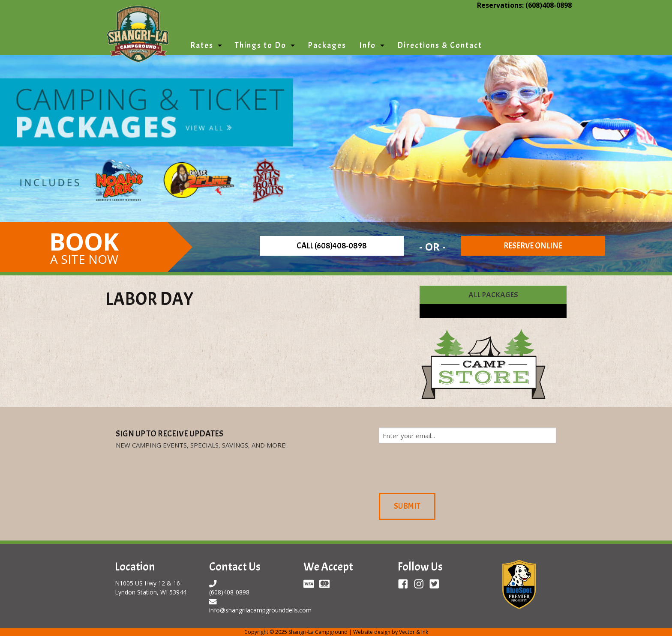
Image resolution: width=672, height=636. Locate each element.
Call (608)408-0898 (332, 246)
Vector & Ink (414, 632)
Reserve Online (533, 246)
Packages (327, 45)
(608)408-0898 (549, 5)
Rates (202, 45)
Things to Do (261, 45)
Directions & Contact (440, 45)
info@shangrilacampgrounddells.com (260, 610)
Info (367, 45)
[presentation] (444, 467)
